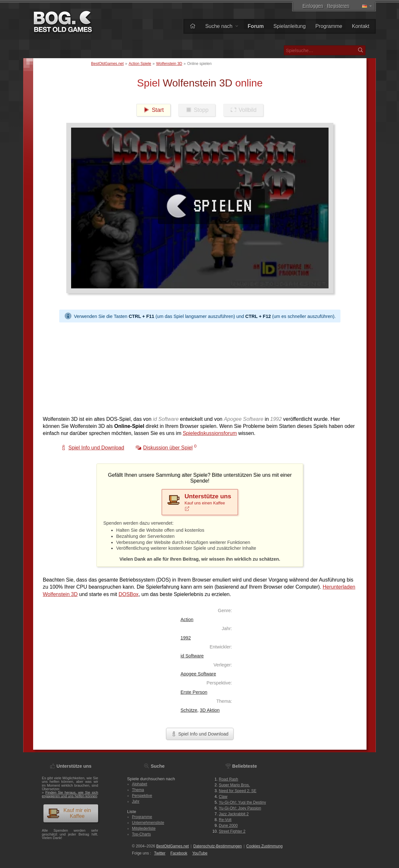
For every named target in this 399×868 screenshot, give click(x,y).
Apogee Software (198, 674)
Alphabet (139, 784)
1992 (186, 638)
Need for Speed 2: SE (238, 791)
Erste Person (194, 692)
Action (187, 619)
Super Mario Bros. (234, 785)
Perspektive (142, 796)
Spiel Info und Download (200, 734)
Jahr (136, 801)
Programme (329, 26)
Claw (223, 797)
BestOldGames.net (107, 64)
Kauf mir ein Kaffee (69, 813)
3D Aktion (210, 710)
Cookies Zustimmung (264, 846)
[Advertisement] (200, 367)
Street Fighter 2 (232, 831)
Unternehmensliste (148, 823)
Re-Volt (225, 820)
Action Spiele (140, 64)
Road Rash (228, 779)
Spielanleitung (290, 26)
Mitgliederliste (144, 828)
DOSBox (128, 594)
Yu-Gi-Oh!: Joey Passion (240, 808)
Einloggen (313, 6)
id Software (192, 656)
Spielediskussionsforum (210, 433)
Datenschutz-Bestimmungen (218, 846)
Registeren (338, 6)
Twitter (160, 853)
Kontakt (361, 26)
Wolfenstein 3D (169, 64)
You (200, 853)
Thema (138, 790)
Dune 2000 (228, 826)
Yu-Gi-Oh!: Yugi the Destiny (242, 802)
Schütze (189, 710)
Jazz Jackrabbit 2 (234, 814)
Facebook (179, 853)
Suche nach (222, 26)
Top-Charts (141, 834)
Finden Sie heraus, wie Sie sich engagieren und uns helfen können (70, 794)
